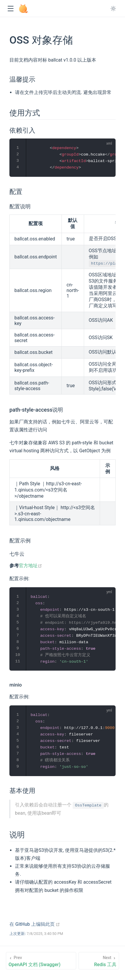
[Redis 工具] (99, 961)
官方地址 (30, 566)
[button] (10, 9)
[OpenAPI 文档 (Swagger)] (41, 961)
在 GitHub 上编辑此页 (35, 924)
